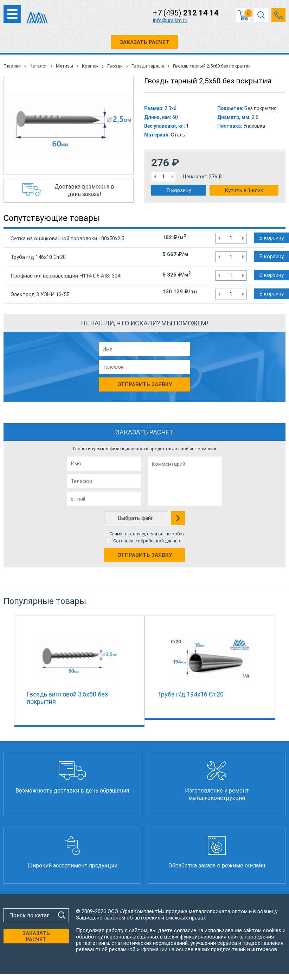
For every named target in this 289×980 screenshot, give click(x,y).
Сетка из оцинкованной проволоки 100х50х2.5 (67, 238)
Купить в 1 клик (244, 190)
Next (278, 670)
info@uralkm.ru (170, 20)
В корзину (179, 190)
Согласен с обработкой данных (147, 541)
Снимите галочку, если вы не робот (147, 534)
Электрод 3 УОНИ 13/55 (40, 294)
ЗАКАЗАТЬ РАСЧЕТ (145, 42)
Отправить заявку (145, 555)
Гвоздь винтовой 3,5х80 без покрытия (67, 698)
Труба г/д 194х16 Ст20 (190, 694)
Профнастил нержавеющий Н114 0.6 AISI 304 (65, 276)
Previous (11, 670)
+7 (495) (186, 13)
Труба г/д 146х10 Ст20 (38, 257)
